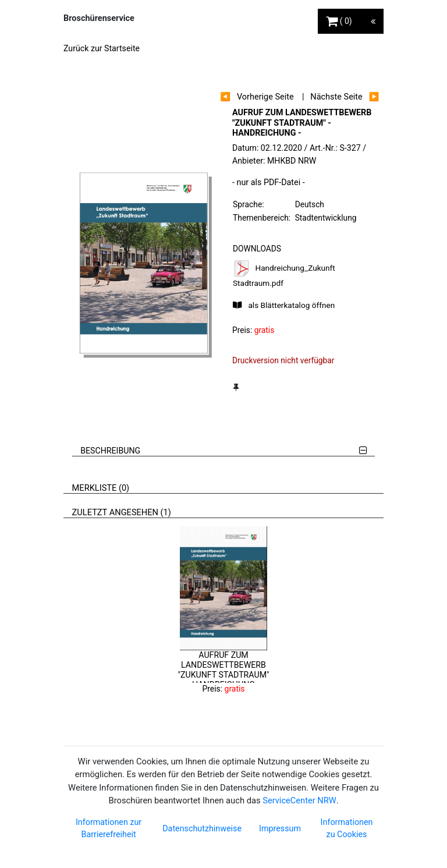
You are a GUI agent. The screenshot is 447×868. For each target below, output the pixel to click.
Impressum (280, 828)
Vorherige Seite (265, 97)
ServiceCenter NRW (299, 800)
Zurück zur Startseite (102, 48)
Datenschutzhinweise (202, 828)
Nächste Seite (336, 97)
